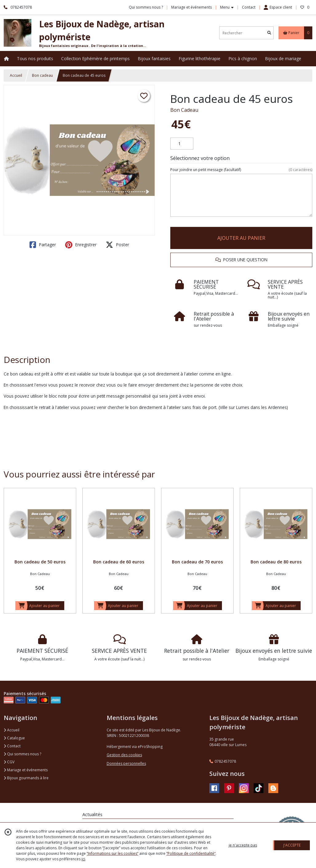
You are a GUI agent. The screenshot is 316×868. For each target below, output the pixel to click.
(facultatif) (241, 170)
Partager (43, 245)
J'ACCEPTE (292, 845)
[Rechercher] (269, 33)
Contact (249, 7)
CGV (9, 762)
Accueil (16, 75)
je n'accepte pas (243, 845)
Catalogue (14, 738)
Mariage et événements (26, 770)
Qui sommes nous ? (22, 754)
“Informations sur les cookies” (113, 853)
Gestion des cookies (124, 755)
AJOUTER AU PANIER (241, 238)
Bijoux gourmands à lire (26, 778)
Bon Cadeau (184, 110)
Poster (117, 245)
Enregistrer (81, 245)
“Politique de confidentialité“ (191, 853)
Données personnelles (126, 763)
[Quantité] (182, 144)
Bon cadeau (42, 75)
